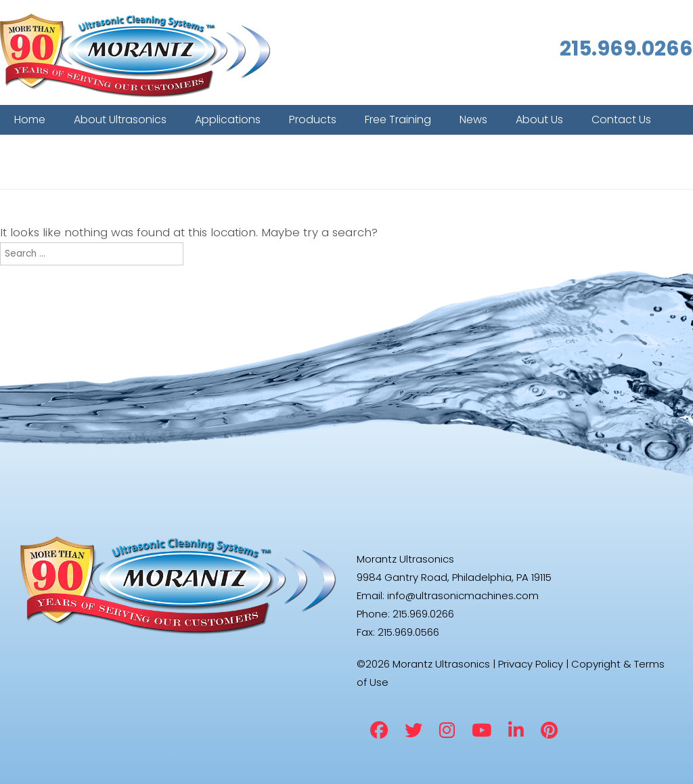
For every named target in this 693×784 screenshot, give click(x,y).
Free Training (398, 119)
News (473, 119)
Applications (228, 119)
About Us (539, 119)
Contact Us (621, 119)
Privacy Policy (531, 664)
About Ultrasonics (120, 119)
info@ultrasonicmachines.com (463, 595)
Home (30, 119)
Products (313, 119)
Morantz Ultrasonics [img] (135, 56)
